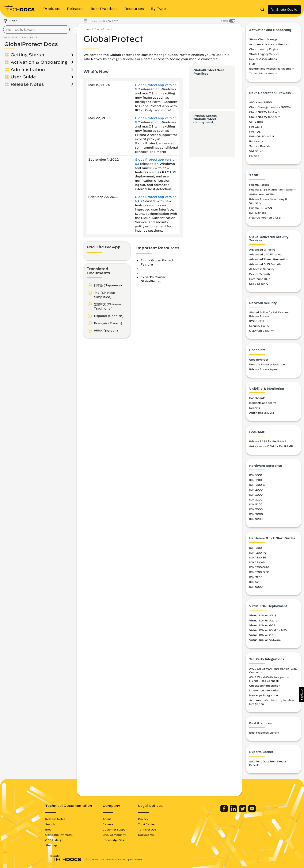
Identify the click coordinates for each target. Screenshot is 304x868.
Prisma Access (259, 185)
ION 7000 (256, 509)
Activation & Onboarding (39, 62)
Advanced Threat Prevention (269, 259)
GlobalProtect (103, 29)
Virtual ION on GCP (262, 625)
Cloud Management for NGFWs (270, 107)
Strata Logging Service (264, 54)
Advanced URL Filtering (265, 254)
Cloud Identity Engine (264, 49)
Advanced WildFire (262, 250)
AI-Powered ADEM (262, 194)
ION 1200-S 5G (259, 572)
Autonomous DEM (261, 413)
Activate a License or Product (269, 44)
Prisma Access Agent (263, 369)
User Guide (23, 77)
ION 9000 (256, 514)
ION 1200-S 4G (259, 567)
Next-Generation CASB (265, 217)
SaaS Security (259, 284)
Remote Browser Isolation (267, 364)
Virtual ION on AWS (263, 615)
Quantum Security (262, 331)
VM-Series (256, 151)
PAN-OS (255, 131)
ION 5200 (256, 504)
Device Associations (263, 59)
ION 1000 (256, 475)
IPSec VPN (256, 321)
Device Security (260, 274)
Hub (252, 64)
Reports (254, 408)
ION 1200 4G (258, 553)
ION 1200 (255, 480)
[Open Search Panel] (264, 9)
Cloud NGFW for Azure (265, 117)
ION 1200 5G (258, 557)
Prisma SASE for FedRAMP (268, 441)
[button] (301, 694)
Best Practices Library (264, 733)
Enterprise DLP (259, 279)
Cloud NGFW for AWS (264, 112)
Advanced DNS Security (265, 264)
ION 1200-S (257, 485)
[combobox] (36, 30)
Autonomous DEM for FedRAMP (271, 446)
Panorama (256, 141)
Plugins (254, 156)
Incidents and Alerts (263, 403)
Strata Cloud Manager (264, 39)
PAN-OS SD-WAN (262, 136)
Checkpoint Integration (265, 686)
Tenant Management (263, 73)
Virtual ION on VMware (265, 640)
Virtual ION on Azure (263, 620)
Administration (28, 69)
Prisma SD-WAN (261, 208)
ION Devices (258, 213)
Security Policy (259, 326)
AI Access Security (262, 269)
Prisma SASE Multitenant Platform (273, 189)
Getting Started (28, 55)
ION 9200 (256, 519)
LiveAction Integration (264, 690)
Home (87, 29)
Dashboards (257, 398)
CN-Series (256, 122)
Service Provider (260, 146)
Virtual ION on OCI (262, 635)
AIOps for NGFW (261, 102)
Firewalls (256, 127)
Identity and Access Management (272, 68)
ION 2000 (256, 490)
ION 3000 (256, 495)
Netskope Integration (263, 695)
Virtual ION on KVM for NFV (268, 630)
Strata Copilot (284, 9)
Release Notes (27, 84)
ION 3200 (256, 499)
